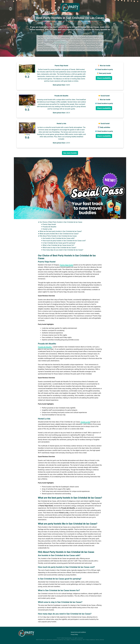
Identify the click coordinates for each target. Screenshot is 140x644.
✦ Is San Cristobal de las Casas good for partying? (58, 243)
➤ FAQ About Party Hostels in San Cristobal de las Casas (57, 236)
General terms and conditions (78, 632)
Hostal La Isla (85, 422)
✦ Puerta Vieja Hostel (48, 224)
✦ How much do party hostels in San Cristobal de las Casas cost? (63, 241)
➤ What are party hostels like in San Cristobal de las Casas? (58, 234)
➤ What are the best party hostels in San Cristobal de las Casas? (60, 231)
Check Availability (104, 78)
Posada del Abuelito (45, 347)
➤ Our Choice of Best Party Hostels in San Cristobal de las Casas (60, 222)
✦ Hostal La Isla (47, 229)
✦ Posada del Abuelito (49, 227)
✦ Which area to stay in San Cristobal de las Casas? (59, 248)
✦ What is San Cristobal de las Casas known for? (58, 245)
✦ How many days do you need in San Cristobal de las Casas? (62, 250)
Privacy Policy (74, 635)
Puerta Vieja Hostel (67, 265)
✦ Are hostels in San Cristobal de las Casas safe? (58, 238)
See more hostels (70, 153)
